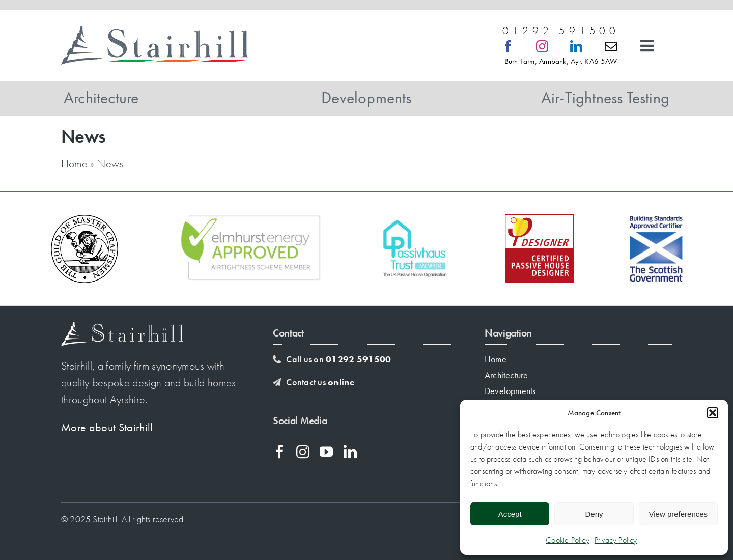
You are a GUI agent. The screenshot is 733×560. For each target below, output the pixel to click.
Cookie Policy (568, 540)
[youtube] (326, 452)
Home (74, 164)
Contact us (320, 382)
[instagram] (542, 46)
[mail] (611, 46)
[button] (713, 413)
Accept (510, 514)
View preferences (679, 514)
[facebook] (508, 46)
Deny (594, 514)
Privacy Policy (616, 540)
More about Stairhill (107, 427)
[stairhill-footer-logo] (122, 327)
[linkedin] (576, 46)
